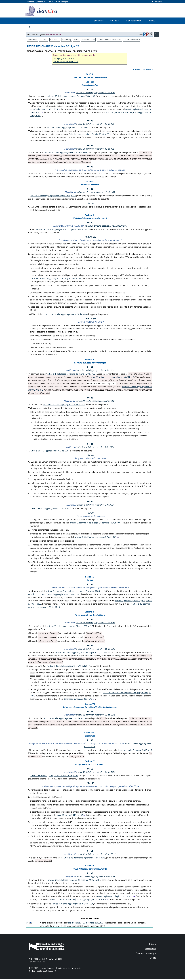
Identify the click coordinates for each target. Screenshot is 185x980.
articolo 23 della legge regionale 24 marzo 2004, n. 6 (111, 377)
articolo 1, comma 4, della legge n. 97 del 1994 (97, 537)
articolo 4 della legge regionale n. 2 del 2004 (96, 447)
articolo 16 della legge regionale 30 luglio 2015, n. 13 (56, 278)
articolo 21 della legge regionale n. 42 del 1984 (96, 149)
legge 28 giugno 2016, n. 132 (71, 815)
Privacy (153, 944)
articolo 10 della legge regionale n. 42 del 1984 (96, 93)
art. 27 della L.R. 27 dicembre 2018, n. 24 (86, 923)
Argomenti (32, 40)
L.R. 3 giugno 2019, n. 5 (63, 58)
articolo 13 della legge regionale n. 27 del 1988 (96, 622)
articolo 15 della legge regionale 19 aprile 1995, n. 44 (54, 775)
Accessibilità (150, 949)
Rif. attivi (44, 40)
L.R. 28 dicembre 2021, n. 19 (66, 62)
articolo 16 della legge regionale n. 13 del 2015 (96, 854)
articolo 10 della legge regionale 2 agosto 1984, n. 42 (71, 96)
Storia (76, 40)
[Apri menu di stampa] (141, 34)
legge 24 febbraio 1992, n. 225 (45, 109)
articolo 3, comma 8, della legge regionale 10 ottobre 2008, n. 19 (76, 591)
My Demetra (156, 2)
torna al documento (143, 69)
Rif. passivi (55, 40)
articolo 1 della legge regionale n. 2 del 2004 (96, 370)
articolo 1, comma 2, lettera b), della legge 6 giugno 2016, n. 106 (79, 899)
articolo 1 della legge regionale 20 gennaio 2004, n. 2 (71, 374)
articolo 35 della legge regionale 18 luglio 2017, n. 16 (80, 652)
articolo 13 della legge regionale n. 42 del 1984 (96, 124)
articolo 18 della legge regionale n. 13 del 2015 (96, 715)
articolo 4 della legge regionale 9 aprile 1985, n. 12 (53, 196)
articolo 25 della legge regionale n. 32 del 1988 (67, 314)
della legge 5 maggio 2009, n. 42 (79, 699)
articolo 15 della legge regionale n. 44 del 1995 (96, 772)
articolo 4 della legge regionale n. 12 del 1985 (96, 192)
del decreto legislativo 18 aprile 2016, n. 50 (91, 134)
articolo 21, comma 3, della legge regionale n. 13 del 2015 (54, 594)
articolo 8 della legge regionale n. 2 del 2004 (96, 505)
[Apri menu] (156, 34)
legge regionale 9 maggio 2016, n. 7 (135, 750)
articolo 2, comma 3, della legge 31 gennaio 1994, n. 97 (96, 523)
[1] (28, 923)
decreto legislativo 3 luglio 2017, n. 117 (116, 896)
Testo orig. (67, 40)
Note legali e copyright (146, 953)
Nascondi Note (88, 40)
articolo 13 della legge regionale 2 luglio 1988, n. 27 (70, 626)
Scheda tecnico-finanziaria (109, 40)
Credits (153, 958)
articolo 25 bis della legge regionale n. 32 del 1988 (106, 226)
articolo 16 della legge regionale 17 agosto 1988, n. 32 (62, 229)
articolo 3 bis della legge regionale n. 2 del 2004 (96, 401)
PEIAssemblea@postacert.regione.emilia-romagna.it (57, 968)
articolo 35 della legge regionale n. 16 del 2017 (96, 649)
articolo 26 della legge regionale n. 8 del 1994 (96, 876)
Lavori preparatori (132, 40)
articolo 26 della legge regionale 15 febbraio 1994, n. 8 (73, 880)
